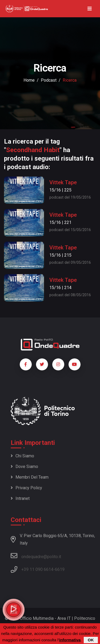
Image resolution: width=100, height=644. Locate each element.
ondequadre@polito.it (36, 556)
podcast (49, 80)
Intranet (20, 498)
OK (91, 640)
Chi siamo (22, 456)
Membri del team (30, 477)
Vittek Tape (63, 182)
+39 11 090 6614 (37, 569)
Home (29, 80)
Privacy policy (26, 488)
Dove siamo (24, 467)
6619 (60, 569)
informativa (70, 640)
